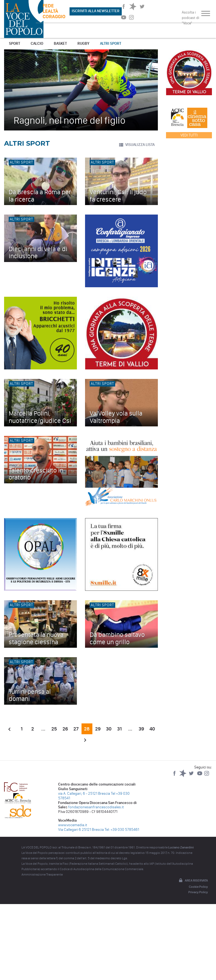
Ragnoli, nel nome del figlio (70, 120)
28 (87, 729)
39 (141, 729)
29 (98, 729)
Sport (15, 44)
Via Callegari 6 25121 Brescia (81, 830)
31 (119, 729)
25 (54, 729)
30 (109, 729)
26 (65, 729)
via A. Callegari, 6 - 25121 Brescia (84, 794)
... (43, 729)
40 (152, 729)
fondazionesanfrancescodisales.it (96, 807)
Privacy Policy (198, 892)
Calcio (37, 44)
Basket (60, 44)
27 (76, 729)
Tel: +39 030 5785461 (122, 830)
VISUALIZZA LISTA (137, 145)
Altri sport (111, 44)
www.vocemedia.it (73, 825)
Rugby (83, 44)
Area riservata (193, 881)
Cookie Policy (198, 887)
